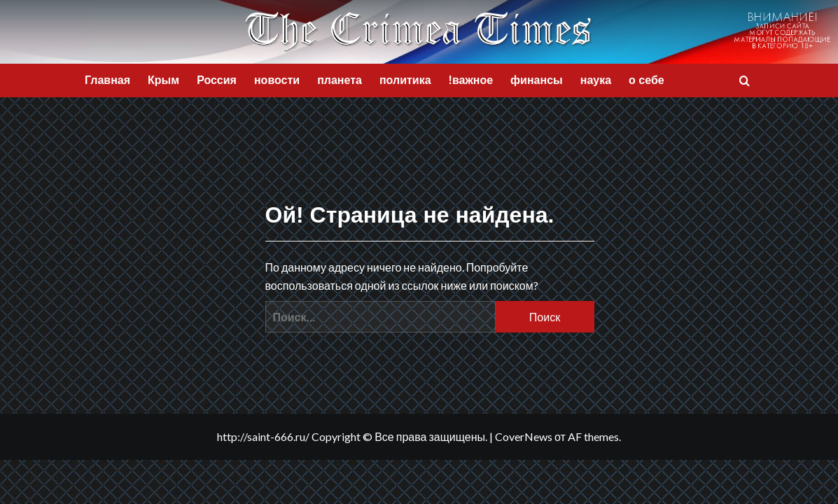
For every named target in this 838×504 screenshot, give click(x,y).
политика (405, 80)
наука (596, 80)
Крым (163, 80)
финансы (537, 80)
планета (340, 80)
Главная (107, 80)
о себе (647, 80)
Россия (217, 80)
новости (277, 80)
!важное (471, 80)
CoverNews (524, 436)
